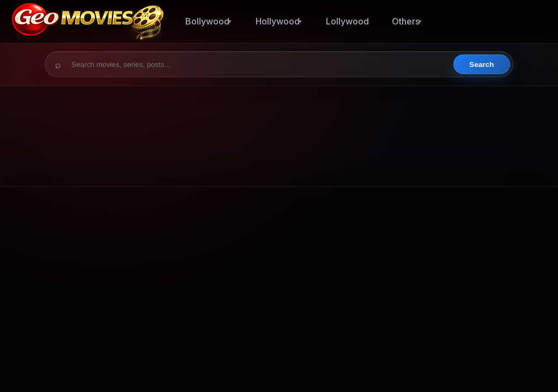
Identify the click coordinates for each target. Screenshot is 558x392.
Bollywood (207, 21)
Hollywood (278, 21)
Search (481, 65)
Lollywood (347, 21)
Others (406, 21)
